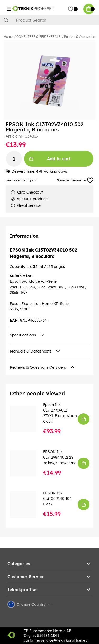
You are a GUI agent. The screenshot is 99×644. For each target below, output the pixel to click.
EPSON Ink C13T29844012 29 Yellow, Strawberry (59, 457)
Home (8, 37)
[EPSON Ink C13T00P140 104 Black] (27, 505)
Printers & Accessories (80, 37)
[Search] (49, 20)
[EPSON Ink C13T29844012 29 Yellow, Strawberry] (27, 463)
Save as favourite (75, 180)
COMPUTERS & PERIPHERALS (38, 37)
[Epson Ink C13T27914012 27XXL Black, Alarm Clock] (27, 419)
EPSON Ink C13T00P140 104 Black (57, 499)
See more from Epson (21, 180)
